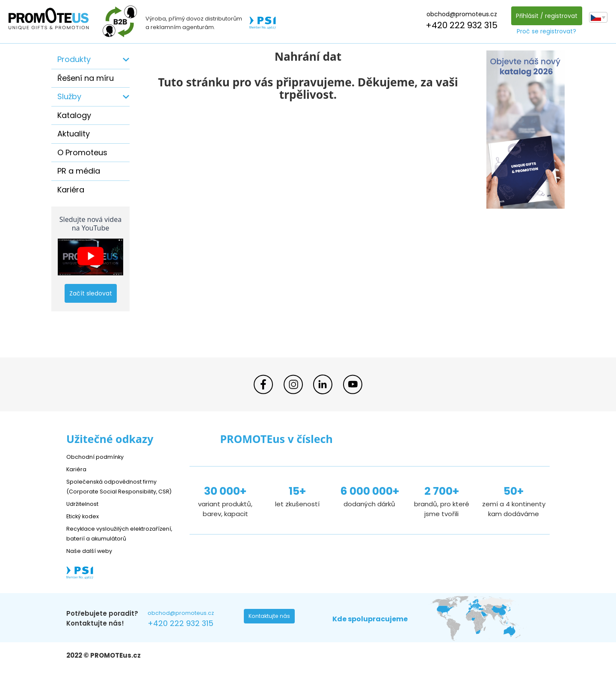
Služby (69, 96)
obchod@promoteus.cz (459, 14)
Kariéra (71, 190)
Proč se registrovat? (544, 31)
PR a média (79, 171)
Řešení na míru (86, 78)
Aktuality (74, 134)
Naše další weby (92, 570)
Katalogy (74, 115)
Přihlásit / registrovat (544, 16)
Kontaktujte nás (272, 638)
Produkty (74, 59)
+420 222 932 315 (459, 25)
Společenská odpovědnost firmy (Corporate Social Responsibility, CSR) (118, 491)
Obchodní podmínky (98, 456)
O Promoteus (82, 152)
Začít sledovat (91, 293)
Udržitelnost (85, 513)
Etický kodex (85, 526)
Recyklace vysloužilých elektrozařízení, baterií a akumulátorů (105, 548)
